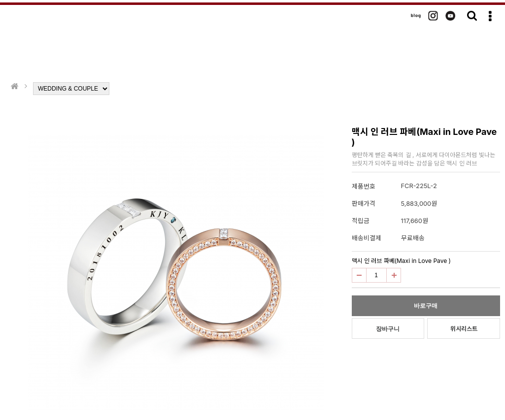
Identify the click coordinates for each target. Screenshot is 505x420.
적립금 (361, 221)
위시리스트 (464, 329)
